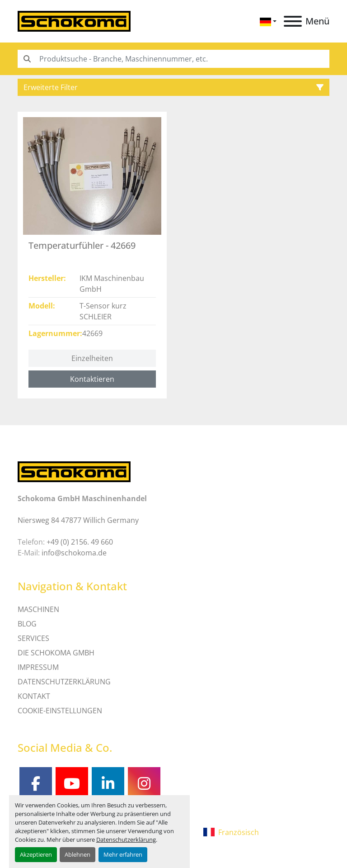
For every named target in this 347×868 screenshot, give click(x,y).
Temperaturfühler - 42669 (82, 245)
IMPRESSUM (38, 667)
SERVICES (33, 638)
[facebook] (36, 783)
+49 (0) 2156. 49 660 (80, 542)
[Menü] (293, 21)
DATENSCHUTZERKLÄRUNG (64, 682)
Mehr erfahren (123, 854)
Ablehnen (77, 854)
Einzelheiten (92, 358)
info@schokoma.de (74, 553)
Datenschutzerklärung (126, 840)
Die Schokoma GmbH (56, 653)
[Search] (173, 59)
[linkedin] (108, 783)
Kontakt (34, 696)
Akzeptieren (36, 854)
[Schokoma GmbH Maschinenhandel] (74, 471)
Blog (27, 624)
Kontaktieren (92, 379)
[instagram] (144, 783)
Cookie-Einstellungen (60, 711)
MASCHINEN (38, 609)
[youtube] (72, 783)
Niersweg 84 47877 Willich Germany (78, 520)
